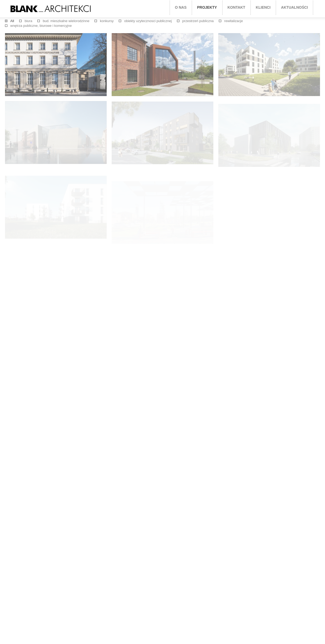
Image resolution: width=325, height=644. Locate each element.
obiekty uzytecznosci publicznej (148, 21)
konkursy (107, 21)
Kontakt (236, 7)
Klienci (263, 7)
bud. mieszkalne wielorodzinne (66, 21)
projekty (207, 7)
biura (28, 21)
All (12, 21)
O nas (181, 7)
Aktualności (294, 7)
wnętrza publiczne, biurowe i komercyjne (41, 26)
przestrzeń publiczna (198, 21)
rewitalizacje (233, 21)
